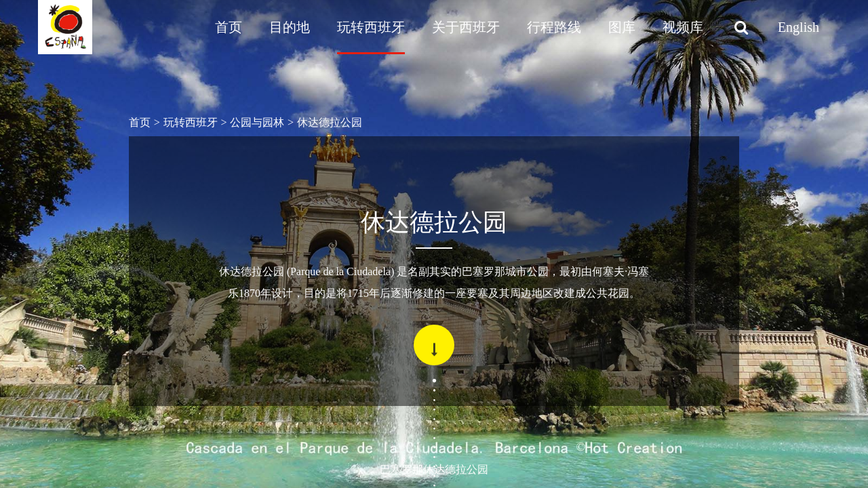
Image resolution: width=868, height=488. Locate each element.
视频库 (683, 27)
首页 (229, 27)
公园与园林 (257, 122)
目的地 (290, 27)
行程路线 (554, 27)
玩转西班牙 (371, 27)
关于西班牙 (466, 27)
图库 (622, 27)
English (798, 27)
